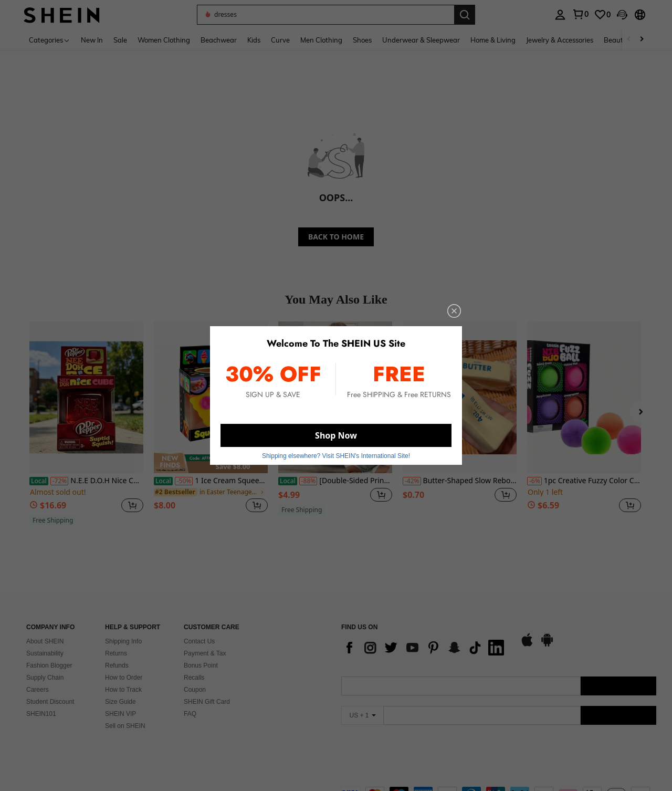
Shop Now (336, 435)
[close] (454, 311)
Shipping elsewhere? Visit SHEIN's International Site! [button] (336, 456)
